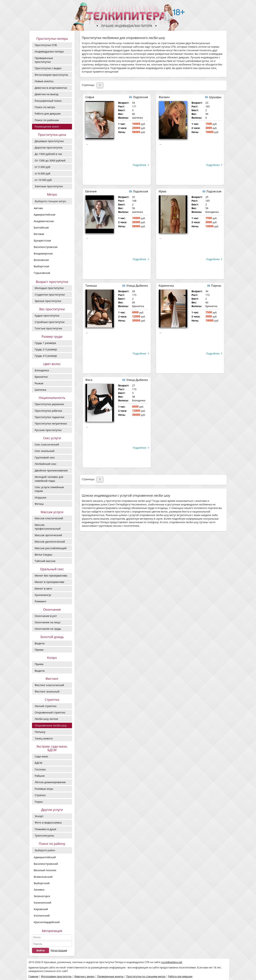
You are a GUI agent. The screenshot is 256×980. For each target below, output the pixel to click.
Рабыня (40, 776)
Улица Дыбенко (137, 286)
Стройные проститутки (50, 322)
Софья (90, 97)
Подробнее (139, 165)
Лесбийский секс (46, 464)
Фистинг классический (49, 685)
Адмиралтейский (45, 857)
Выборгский (42, 883)
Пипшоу (40, 732)
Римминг (41, 601)
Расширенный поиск (48, 101)
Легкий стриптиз (46, 706)
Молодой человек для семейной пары (49, 479)
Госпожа (40, 769)
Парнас (216, 286)
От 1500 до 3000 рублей (50, 160)
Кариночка (166, 286)
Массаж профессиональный (48, 527)
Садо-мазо (41, 756)
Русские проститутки (48, 430)
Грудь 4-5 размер (46, 356)
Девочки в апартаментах (51, 88)
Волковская (41, 260)
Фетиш (39, 504)
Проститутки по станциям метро (146, 976)
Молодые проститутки (49, 288)
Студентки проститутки (50, 294)
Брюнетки (41, 377)
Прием (39, 650)
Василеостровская (46, 247)
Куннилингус (43, 595)
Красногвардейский (47, 922)
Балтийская (41, 227)
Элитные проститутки (49, 186)
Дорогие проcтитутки (49, 147)
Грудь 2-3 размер (46, 349)
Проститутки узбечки (48, 411)
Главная (33, 976)
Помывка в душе (45, 829)
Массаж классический (49, 518)
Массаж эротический (48, 535)
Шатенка (40, 390)
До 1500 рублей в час (48, 154)
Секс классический (47, 444)
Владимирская (43, 253)
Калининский (42, 902)
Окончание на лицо (48, 622)
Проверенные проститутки (44, 60)
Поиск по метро (45, 107)
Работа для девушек (48, 113)
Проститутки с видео (48, 68)
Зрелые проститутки (48, 301)
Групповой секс (45, 457)
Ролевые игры (44, 789)
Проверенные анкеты (110, 976)
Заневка (39, 889)
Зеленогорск (42, 896)
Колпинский (42, 915)
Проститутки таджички (50, 417)
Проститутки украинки (49, 404)
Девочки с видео (84, 976)
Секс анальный (45, 451)
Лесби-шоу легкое (46, 719)
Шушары (215, 97)
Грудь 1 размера (45, 343)
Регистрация (59, 950)
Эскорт (39, 816)
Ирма (163, 191)
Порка (39, 802)
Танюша (91, 286)
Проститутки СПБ (46, 45)
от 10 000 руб (43, 180)
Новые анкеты (44, 81)
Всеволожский (43, 877)
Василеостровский (46, 864)
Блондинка (42, 370)
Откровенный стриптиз (50, 712)
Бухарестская (42, 240)
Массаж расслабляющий (51, 548)
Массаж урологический (50, 541)
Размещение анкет (47, 126)
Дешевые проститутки (49, 141)
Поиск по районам (47, 120)
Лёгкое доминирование (50, 782)
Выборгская (41, 266)
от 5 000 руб (42, 167)
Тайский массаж (45, 561)
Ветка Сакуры (43, 554)
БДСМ (38, 763)
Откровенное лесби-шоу (51, 725)
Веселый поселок (45, 870)
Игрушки (40, 497)
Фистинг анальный (47, 691)
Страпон (40, 795)
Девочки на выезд (46, 94)
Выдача (40, 643)
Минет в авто (43, 588)
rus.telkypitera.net (172, 962)
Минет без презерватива (51, 575)
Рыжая (39, 383)
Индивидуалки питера (49, 51)
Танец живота (44, 738)
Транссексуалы (44, 835)
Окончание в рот (46, 616)
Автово (38, 208)
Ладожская (140, 97)
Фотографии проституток (56, 976)
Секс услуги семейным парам (49, 489)
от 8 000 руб (42, 173)
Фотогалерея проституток (51, 75)
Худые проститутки (47, 315)
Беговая (39, 234)
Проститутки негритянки (51, 423)
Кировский (41, 909)
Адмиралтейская (45, 214)
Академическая (44, 221)
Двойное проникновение (51, 470)
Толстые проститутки (48, 328)
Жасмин (164, 97)
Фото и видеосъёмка (48, 822)
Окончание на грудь (48, 629)
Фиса (89, 380)
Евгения (91, 191)
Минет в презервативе (50, 582)
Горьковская (42, 273)
